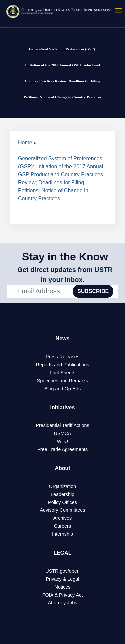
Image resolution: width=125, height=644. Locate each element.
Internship (62, 534)
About (62, 468)
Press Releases (62, 357)
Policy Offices (62, 502)
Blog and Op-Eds (63, 389)
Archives (62, 518)
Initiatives (63, 407)
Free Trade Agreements (62, 449)
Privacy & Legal (63, 579)
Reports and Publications (63, 365)
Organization (63, 486)
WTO (62, 441)
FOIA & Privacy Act (63, 595)
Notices (63, 587)
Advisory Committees (63, 510)
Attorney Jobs (63, 603)
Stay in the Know (65, 257)
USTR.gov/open (62, 571)
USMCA (63, 433)
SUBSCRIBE (93, 291)
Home (25, 143)
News (63, 339)
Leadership (62, 494)
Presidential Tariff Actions (62, 425)
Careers (62, 526)
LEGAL (62, 553)
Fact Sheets (62, 373)
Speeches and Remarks (63, 381)
